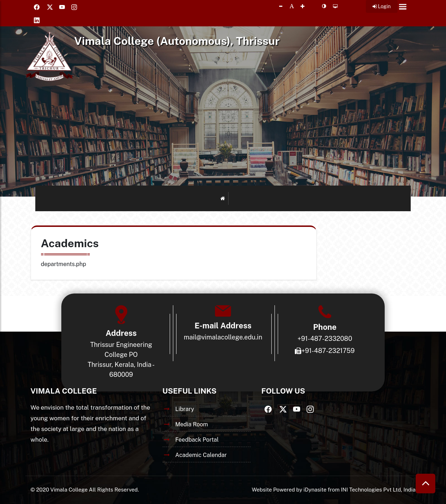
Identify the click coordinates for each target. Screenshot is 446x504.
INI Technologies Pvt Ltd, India (378, 490)
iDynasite (315, 490)
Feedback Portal (197, 440)
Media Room (192, 424)
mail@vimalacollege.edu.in (223, 337)
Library (185, 409)
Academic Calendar (201, 455)
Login (382, 6)
